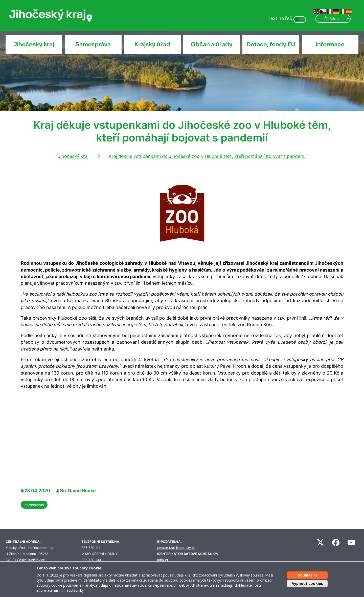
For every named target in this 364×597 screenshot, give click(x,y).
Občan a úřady (212, 44)
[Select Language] (333, 19)
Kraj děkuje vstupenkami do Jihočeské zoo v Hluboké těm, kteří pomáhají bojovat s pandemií (208, 156)
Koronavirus (34, 505)
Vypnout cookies (308, 583)
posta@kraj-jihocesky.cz (176, 548)
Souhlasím (307, 575)
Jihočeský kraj (34, 44)
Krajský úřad (152, 44)
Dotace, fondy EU (271, 44)
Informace (330, 44)
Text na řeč (280, 18)
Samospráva (93, 44)
